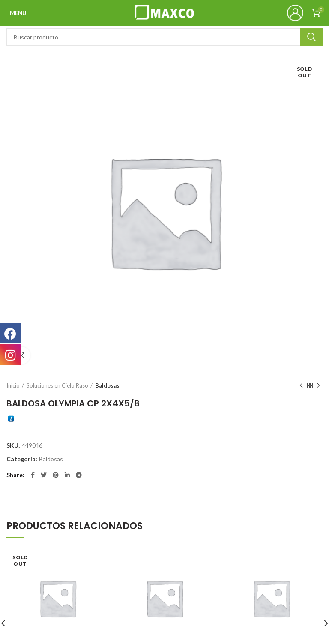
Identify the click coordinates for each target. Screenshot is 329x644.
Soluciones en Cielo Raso (57, 385)
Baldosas (107, 385)
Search (311, 37)
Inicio (13, 385)
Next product (318, 386)
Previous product (301, 386)
